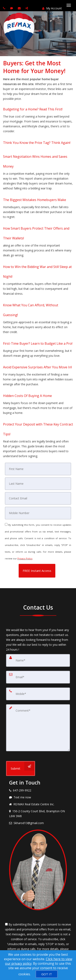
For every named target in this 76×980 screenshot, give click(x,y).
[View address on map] (38, 814)
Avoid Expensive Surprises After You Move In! (37, 367)
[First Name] (38, 469)
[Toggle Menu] (69, 5)
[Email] (38, 498)
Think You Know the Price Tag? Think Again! (37, 143)
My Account (52, 8)
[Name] (38, 660)
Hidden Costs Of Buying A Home (27, 396)
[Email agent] (20, 8)
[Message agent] (38, 797)
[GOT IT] (47, 974)
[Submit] (21, 768)
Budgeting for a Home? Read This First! (33, 109)
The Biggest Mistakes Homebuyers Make (35, 200)
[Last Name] (38, 484)
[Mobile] (38, 513)
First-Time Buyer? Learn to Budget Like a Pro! (38, 343)
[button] (37, 571)
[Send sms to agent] (12, 8)
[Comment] (38, 728)
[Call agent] (5, 8)
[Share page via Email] (27, 8)
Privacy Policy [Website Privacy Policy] (25, 558)
